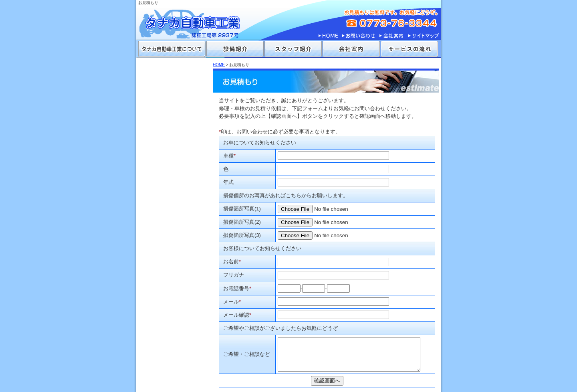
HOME (328, 36)
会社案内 (391, 36)
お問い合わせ (359, 36)
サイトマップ (423, 36)
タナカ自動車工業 (196, 20)
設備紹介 (235, 49)
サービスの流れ (409, 49)
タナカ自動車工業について (172, 49)
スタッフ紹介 (293, 49)
